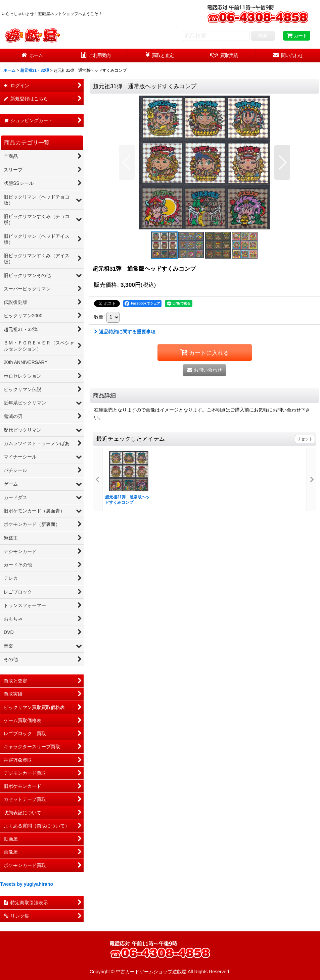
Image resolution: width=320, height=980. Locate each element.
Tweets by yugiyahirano (27, 884)
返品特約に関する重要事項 (125, 332)
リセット (305, 439)
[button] (127, 162)
